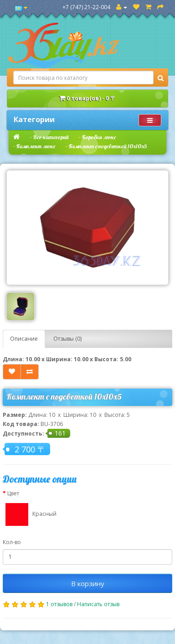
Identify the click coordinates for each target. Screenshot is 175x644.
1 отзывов (59, 604)
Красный (30, 514)
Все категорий (51, 137)
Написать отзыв (98, 604)
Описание (24, 339)
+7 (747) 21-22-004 (86, 7)
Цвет (13, 493)
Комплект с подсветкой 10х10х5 (108, 146)
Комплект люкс (36, 146)
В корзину (88, 583)
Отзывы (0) (67, 339)
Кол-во (12, 542)
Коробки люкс (99, 137)
